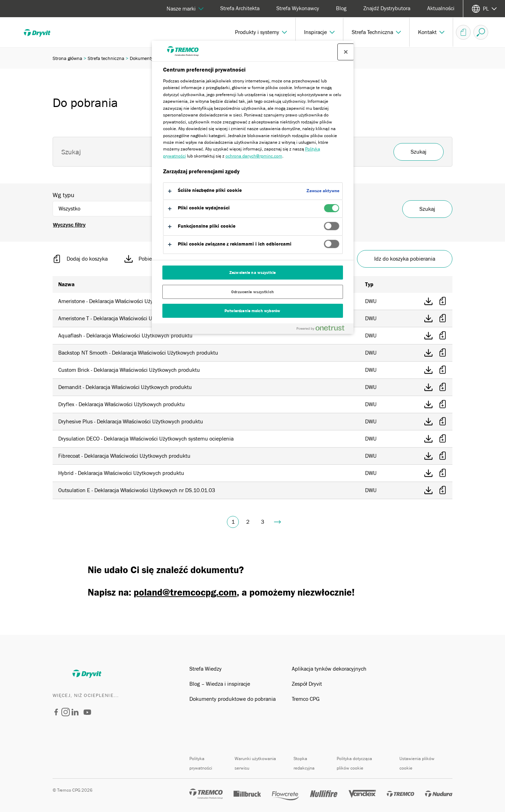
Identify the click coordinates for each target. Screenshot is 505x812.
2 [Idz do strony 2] (248, 522)
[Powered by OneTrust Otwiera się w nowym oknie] (323, 330)
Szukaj (427, 209)
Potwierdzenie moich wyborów (252, 311)
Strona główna (67, 58)
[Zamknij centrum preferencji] (346, 52)
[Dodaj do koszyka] (443, 301)
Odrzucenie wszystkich (252, 292)
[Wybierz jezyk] (484, 9)
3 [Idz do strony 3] (262, 522)
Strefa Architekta (240, 8)
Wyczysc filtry (69, 225)
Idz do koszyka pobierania (405, 259)
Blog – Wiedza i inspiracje (220, 684)
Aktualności (441, 8)
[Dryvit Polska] (56, 714)
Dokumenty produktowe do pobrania (233, 699)
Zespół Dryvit (307, 684)
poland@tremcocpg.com (185, 592)
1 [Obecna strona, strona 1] (233, 522)
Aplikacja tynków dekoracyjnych (329, 669)
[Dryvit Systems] (87, 717)
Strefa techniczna (106, 58)
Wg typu (63, 195)
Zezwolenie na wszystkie (252, 273)
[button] (261, 32)
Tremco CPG (306, 699)
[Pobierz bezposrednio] (429, 301)
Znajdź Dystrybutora (387, 8)
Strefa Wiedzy (206, 669)
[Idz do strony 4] (277, 522)
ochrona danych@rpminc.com (254, 156)
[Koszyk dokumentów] (463, 32)
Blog (341, 8)
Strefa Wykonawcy (298, 8)
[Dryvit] (42, 32)
